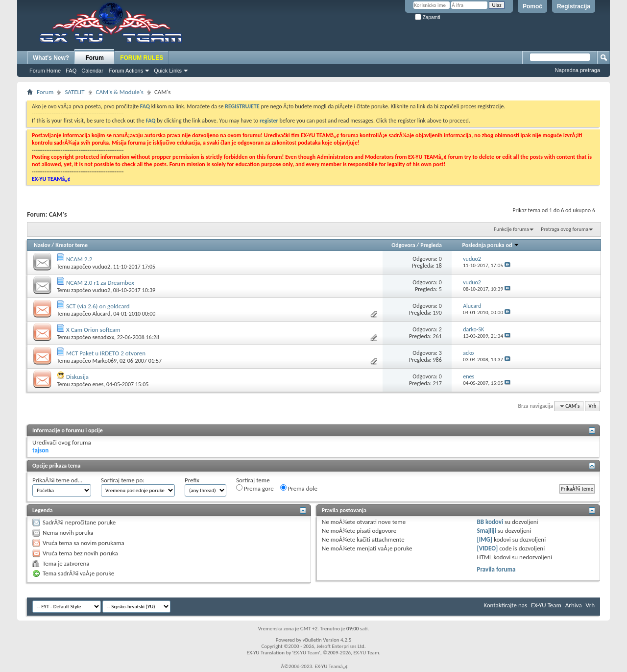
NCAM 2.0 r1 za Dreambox (100, 283)
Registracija (574, 6)
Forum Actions (126, 71)
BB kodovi (490, 522)
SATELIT (74, 92)
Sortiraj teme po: (123, 480)
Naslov (42, 245)
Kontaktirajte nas (505, 605)
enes (98, 384)
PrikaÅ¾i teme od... (57, 480)
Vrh (592, 406)
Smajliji (487, 531)
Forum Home (45, 71)
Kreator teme (72, 245)
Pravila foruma (496, 569)
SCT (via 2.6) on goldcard (98, 306)
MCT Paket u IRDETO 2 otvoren (106, 353)
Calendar (92, 71)
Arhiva (574, 605)
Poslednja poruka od (491, 245)
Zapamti (428, 17)
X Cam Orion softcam (93, 330)
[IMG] (485, 539)
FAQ (71, 71)
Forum (95, 58)
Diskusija (77, 377)
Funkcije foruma (511, 229)
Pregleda (431, 245)
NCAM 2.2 (79, 259)
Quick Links (168, 71)
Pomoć (532, 6)
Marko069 (104, 361)
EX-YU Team (546, 605)
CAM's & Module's (120, 92)
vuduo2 (101, 267)
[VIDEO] (488, 548)
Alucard (101, 314)
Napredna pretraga (578, 70)
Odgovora (403, 245)
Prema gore (255, 488)
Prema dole (299, 488)
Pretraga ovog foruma (565, 229)
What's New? (51, 58)
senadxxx (103, 337)
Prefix (192, 480)
